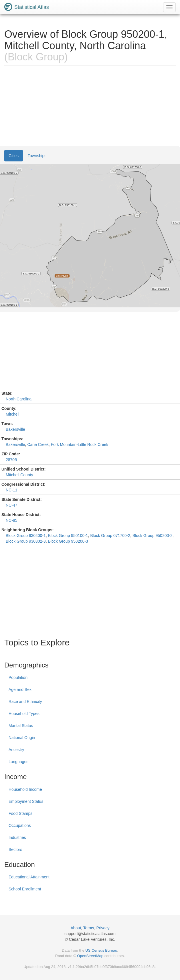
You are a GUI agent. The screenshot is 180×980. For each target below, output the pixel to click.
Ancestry (16, 750)
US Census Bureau (101, 950)
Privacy (103, 928)
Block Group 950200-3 (68, 541)
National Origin (22, 738)
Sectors (15, 849)
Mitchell (12, 414)
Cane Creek (38, 444)
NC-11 (11, 490)
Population (18, 677)
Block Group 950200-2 (153, 536)
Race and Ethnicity (25, 702)
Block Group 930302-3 (26, 541)
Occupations (20, 825)
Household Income (25, 789)
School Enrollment (25, 889)
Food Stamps (20, 813)
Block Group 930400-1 (26, 536)
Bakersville (15, 429)
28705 (11, 460)
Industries (17, 837)
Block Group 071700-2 (110, 536)
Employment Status (26, 801)
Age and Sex (20, 689)
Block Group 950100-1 (68, 536)
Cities (14, 156)
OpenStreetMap (90, 956)
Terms (89, 928)
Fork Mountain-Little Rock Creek (80, 444)
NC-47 (11, 505)
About (76, 928)
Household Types (24, 714)
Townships (37, 156)
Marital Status (21, 726)
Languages (18, 762)
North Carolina (19, 399)
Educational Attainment (29, 877)
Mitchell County (19, 475)
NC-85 (11, 520)
